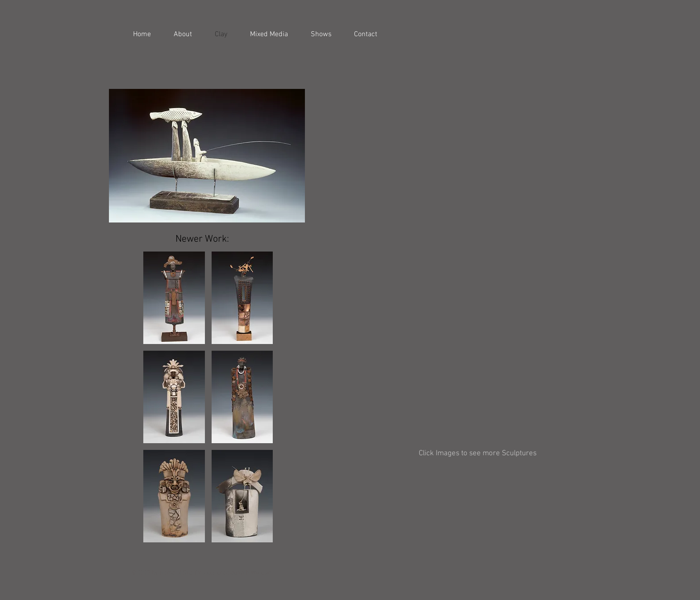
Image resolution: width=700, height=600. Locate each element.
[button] (355, 103)
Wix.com (262, 573)
